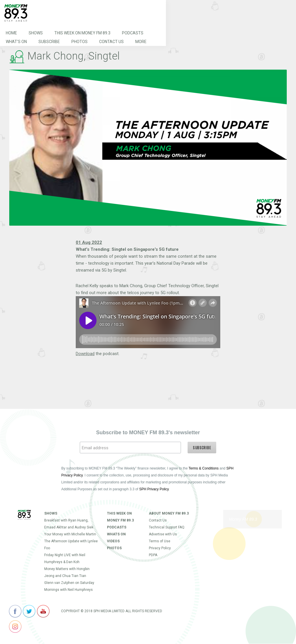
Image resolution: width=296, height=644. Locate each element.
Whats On (116, 534)
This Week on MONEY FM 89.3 (82, 33)
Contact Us (111, 42)
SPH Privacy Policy (154, 489)
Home (11, 33)
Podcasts (133, 33)
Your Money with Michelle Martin (70, 534)
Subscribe (49, 42)
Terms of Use (160, 541)
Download (85, 354)
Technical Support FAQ (167, 527)
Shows (36, 33)
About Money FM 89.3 (169, 513)
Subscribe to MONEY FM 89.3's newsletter (148, 433)
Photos (79, 42)
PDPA (153, 555)
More (141, 42)
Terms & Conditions (203, 468)
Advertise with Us (163, 534)
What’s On (16, 42)
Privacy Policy (160, 548)
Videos (113, 541)
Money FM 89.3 (243, 519)
